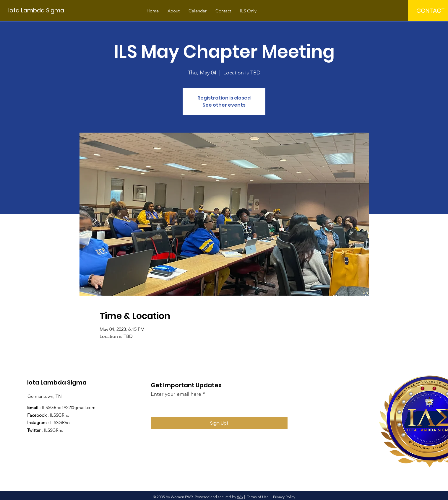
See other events (224, 105)
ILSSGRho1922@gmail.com (69, 407)
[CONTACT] (431, 11)
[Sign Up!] (219, 423)
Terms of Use (258, 497)
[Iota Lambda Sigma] (36, 10)
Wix (240, 497)
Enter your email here (176, 394)
